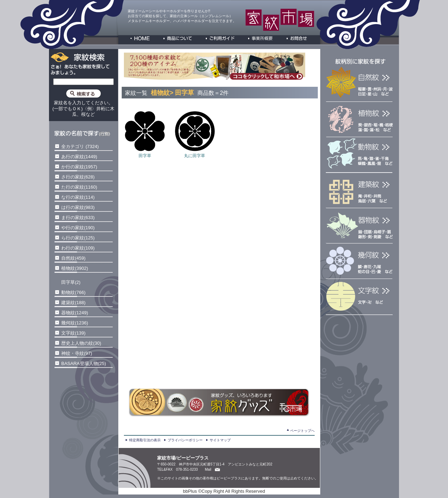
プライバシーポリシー (185, 440)
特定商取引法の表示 (145, 440)
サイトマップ (220, 440)
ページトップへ (302, 431)
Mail (208, 469)
